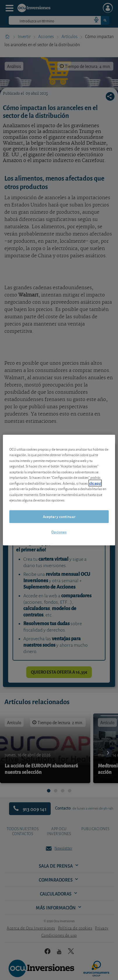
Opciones (59, 532)
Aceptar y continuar (59, 516)
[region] (59, 490)
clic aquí (95, 483)
